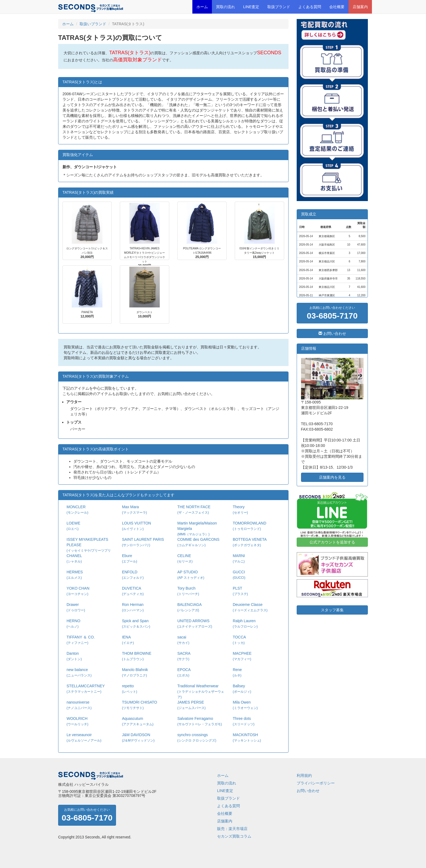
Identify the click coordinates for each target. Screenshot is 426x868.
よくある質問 (310, 7)
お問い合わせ (332, 333)
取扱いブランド (93, 24)
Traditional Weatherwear (201, 691)
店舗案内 (360, 7)
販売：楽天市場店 (232, 829)
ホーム (202, 7)
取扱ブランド (279, 7)
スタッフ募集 (332, 610)
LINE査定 (251, 7)
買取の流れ (225, 7)
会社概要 (337, 7)
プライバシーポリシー (316, 783)
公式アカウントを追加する (332, 542)
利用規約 (304, 775)
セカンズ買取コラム (234, 836)
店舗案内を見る (332, 477)
